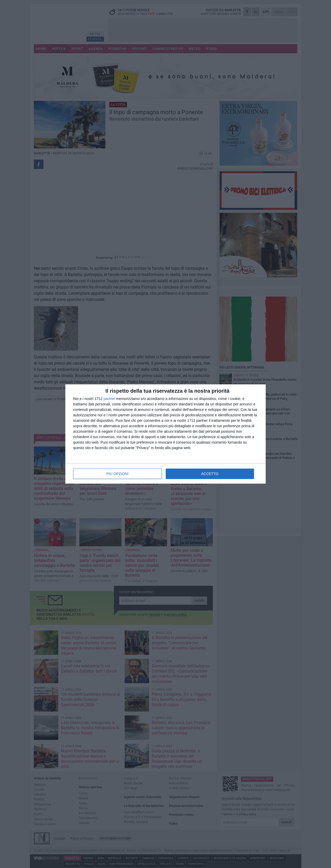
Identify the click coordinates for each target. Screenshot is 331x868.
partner (109, 399)
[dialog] (166, 434)
